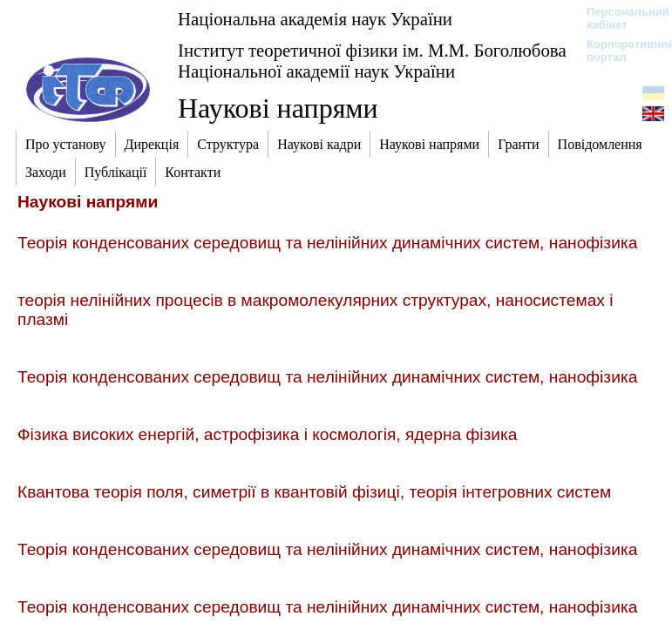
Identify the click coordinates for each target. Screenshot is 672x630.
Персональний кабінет (619, 18)
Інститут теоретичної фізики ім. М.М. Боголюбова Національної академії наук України (372, 61)
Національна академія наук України (315, 19)
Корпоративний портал (619, 51)
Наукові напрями (278, 108)
